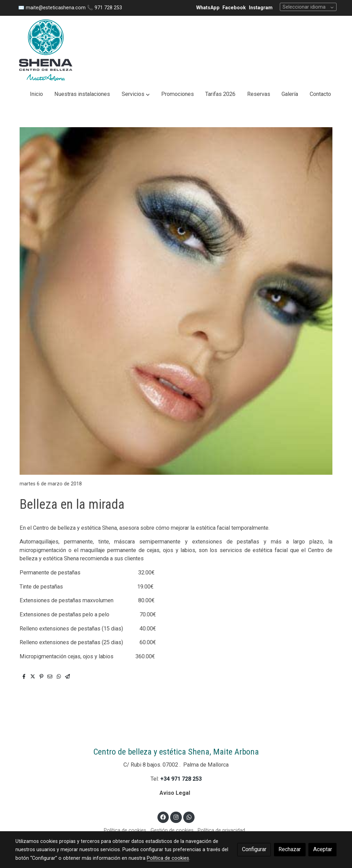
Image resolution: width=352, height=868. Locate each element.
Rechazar (290, 849)
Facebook (234, 8)
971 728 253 (108, 8)
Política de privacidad (221, 830)
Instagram (261, 8)
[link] (46, 50)
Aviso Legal (175, 793)
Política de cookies (125, 830)
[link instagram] (176, 817)
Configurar (254, 849)
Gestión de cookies (172, 830)
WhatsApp (208, 8)
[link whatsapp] (189, 817)
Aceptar (323, 849)
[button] (136, 94)
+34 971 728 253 (181, 779)
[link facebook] (163, 817)
